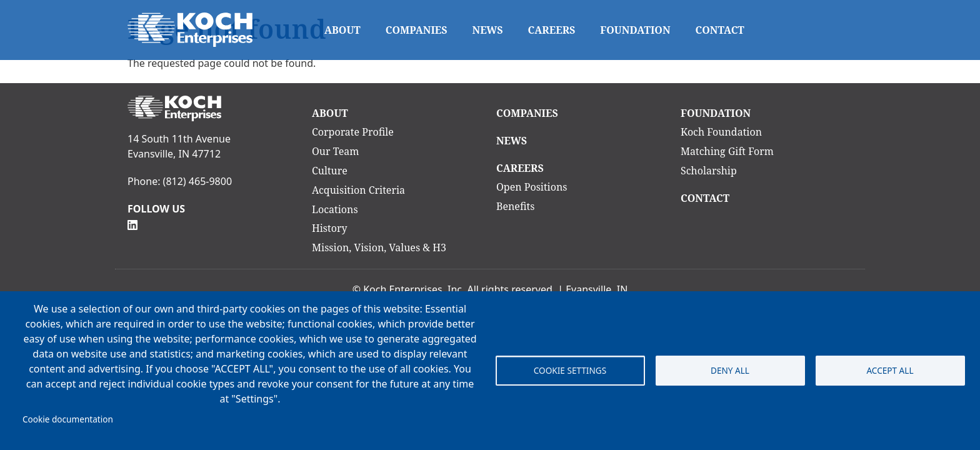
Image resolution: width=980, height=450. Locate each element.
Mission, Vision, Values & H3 (379, 247)
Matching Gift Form (727, 151)
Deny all (730, 370)
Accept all (890, 370)
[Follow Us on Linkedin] (132, 224)
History (329, 228)
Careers (552, 30)
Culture (330, 171)
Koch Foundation (721, 132)
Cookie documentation (68, 419)
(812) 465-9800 (197, 181)
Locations (335, 209)
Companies (417, 30)
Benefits (515, 206)
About (342, 30)
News (488, 30)
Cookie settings (570, 370)
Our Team (335, 151)
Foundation (635, 30)
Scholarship (709, 171)
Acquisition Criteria (358, 190)
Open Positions (532, 187)
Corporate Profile (353, 132)
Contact (720, 30)
